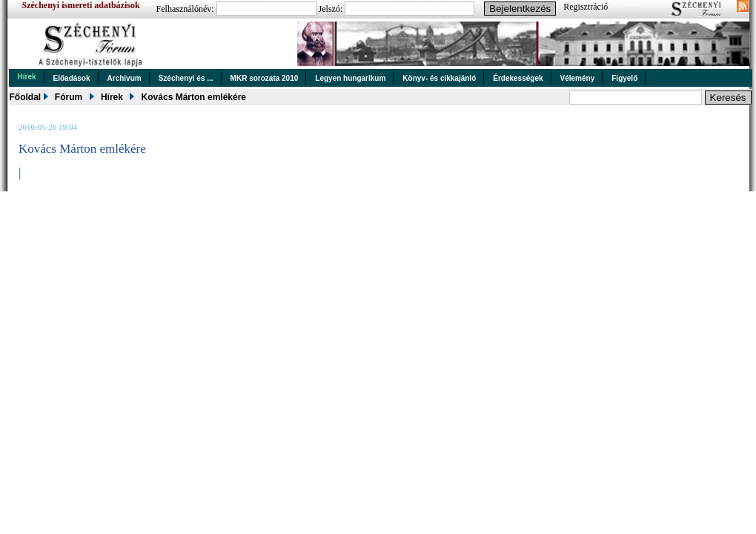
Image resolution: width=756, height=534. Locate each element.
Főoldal (26, 97)
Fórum (69, 97)
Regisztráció (586, 7)
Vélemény (578, 78)
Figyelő (624, 78)
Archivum (125, 78)
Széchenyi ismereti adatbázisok (81, 5)
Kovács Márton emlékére (194, 97)
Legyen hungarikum (350, 78)
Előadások (72, 78)
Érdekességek (518, 78)
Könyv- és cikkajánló (439, 78)
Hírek (27, 77)
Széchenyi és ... (186, 78)
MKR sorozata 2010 (265, 78)
